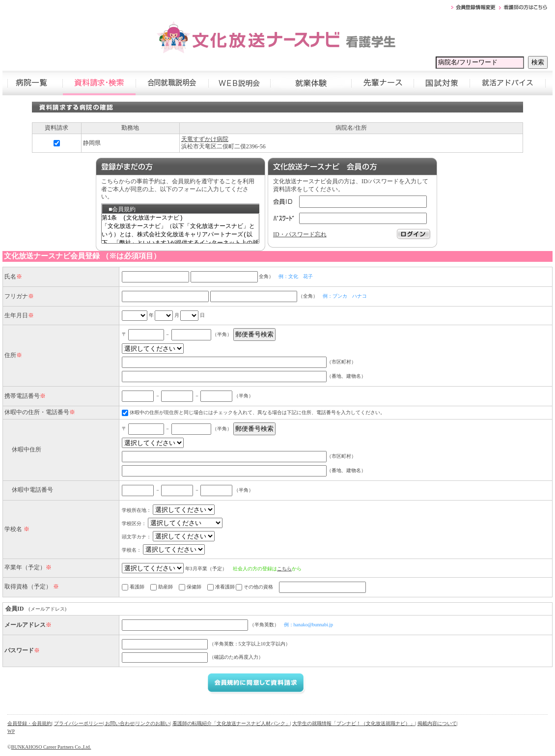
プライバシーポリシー (79, 723)
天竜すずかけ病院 (205, 139)
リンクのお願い (153, 723)
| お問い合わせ (119, 723)
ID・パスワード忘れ (300, 234)
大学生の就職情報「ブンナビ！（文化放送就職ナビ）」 (354, 723)
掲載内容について (437, 723)
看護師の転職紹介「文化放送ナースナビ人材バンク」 (231, 723)
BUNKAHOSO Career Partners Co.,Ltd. (51, 747)
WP (11, 731)
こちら (284, 569)
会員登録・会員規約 (29, 723)
